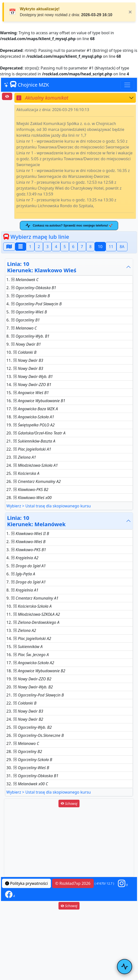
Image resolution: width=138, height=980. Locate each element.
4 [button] (56, 247)
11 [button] (111, 247)
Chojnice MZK (26, 85)
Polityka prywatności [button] (26, 883)
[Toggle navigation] (127, 85)
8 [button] (90, 247)
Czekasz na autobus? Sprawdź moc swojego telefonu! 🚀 (69, 226)
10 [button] (100, 247)
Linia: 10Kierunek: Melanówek (36, 521)
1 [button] (30, 247)
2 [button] (39, 247)
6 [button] (73, 247)
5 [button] (65, 247)
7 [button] (82, 247)
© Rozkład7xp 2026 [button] (73, 883)
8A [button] (122, 247)
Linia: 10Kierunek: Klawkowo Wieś (42, 267)
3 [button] (47, 247)
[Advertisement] (69, 843)
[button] (123, 883)
